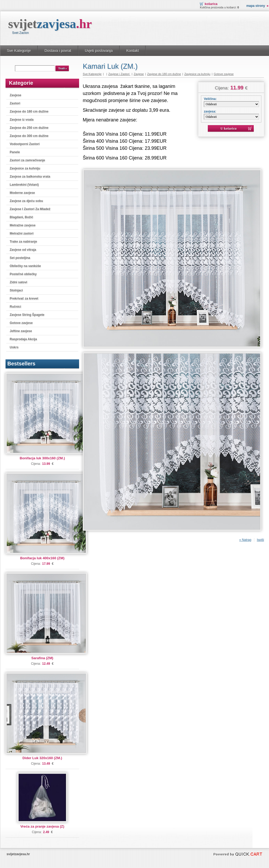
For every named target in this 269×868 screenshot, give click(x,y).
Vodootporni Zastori (25, 144)
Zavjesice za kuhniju (25, 168)
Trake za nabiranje (23, 242)
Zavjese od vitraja (23, 250)
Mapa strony (256, 6)
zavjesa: (210, 111)
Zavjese (15, 95)
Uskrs (14, 347)
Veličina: (210, 99)
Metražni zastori (22, 233)
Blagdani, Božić (21, 217)
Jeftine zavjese (21, 331)
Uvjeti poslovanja (99, 51)
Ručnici (15, 307)
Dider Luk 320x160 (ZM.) (42, 758)
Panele (15, 152)
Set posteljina (20, 258)
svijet (50, 24)
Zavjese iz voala (22, 120)
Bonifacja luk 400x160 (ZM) (42, 558)
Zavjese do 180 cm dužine (29, 111)
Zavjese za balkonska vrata (30, 177)
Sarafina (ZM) (42, 658)
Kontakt (133, 51)
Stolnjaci (16, 290)
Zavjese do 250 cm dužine (29, 128)
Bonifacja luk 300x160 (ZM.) (42, 458)
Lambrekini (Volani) (24, 185)
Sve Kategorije (19, 51)
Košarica (211, 4)
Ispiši (260, 540)
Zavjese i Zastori (119, 74)
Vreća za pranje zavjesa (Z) (42, 826)
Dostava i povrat (58, 51)
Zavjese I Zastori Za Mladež (30, 209)
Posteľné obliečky (23, 274)
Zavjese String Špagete (27, 315)
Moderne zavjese (22, 193)
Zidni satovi (19, 282)
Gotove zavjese (21, 323)
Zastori (15, 103)
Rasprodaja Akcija (23, 339)
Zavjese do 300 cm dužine (29, 136)
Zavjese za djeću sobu (26, 201)
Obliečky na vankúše (25, 266)
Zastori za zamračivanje (27, 160)
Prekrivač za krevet (24, 299)
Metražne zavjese (23, 225)
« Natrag (245, 540)
